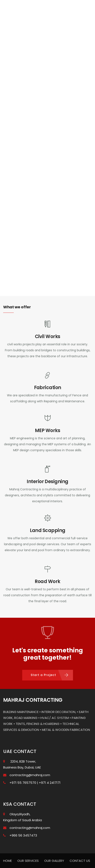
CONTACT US (80, 861)
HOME (8, 861)
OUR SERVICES (28, 861)
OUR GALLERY (54, 861)
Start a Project (43, 675)
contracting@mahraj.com (30, 775)
